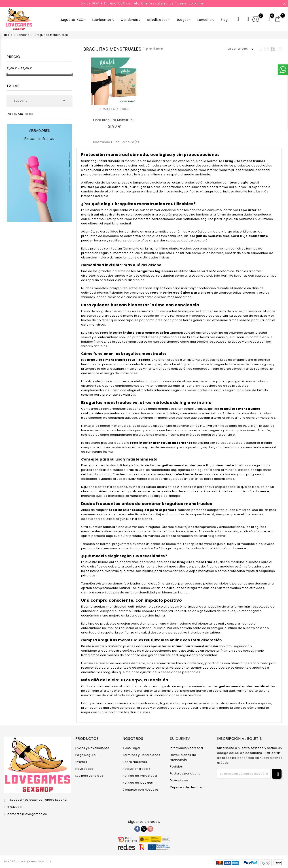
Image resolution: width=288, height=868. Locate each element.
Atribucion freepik (136, 769)
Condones (131, 20)
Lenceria (206, 20)
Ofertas (81, 762)
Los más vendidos (89, 775)
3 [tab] (69, 172)
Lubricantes (104, 20)
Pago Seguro (86, 755)
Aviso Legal (131, 748)
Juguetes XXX (74, 20)
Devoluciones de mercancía (183, 757)
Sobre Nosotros (135, 762)
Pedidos (176, 766)
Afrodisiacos (159, 20)
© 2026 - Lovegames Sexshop (28, 861)
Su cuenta (180, 739)
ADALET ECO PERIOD (115, 109)
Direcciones (179, 780)
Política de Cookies (138, 782)
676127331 (15, 807)
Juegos (184, 20)
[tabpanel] (39, 173)
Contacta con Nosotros (141, 789)
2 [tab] (69, 164)
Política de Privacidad (140, 775)
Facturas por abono (185, 773)
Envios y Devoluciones (93, 748)
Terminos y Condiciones (141, 755)
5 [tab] (69, 189)
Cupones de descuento (188, 787)
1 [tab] (69, 156)
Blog (224, 20)
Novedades (85, 769)
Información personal (187, 748)
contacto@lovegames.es (27, 814)
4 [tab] (69, 180)
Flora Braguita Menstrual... (115, 120)
